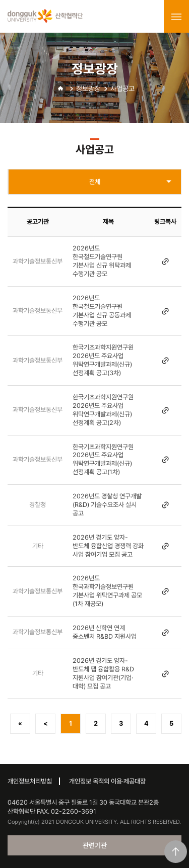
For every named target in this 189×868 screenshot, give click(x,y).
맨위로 (176, 852)
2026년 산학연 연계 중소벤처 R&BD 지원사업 (105, 632)
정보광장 (88, 89)
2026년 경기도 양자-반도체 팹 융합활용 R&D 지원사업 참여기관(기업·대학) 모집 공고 (103, 673)
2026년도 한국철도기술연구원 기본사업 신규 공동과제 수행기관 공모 (102, 311)
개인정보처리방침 (30, 781)
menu (176, 17)
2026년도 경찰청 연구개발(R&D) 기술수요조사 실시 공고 (107, 505)
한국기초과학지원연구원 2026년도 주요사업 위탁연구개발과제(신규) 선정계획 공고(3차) (103, 360)
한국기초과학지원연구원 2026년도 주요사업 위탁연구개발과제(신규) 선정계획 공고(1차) (103, 460)
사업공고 (122, 89)
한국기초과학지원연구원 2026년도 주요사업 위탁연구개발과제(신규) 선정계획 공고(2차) (103, 410)
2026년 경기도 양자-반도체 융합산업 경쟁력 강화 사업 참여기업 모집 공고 (108, 546)
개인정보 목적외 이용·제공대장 (107, 781)
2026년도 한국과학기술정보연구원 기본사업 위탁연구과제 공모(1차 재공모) (107, 591)
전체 (95, 182)
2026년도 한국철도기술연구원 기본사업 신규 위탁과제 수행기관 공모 (102, 261)
